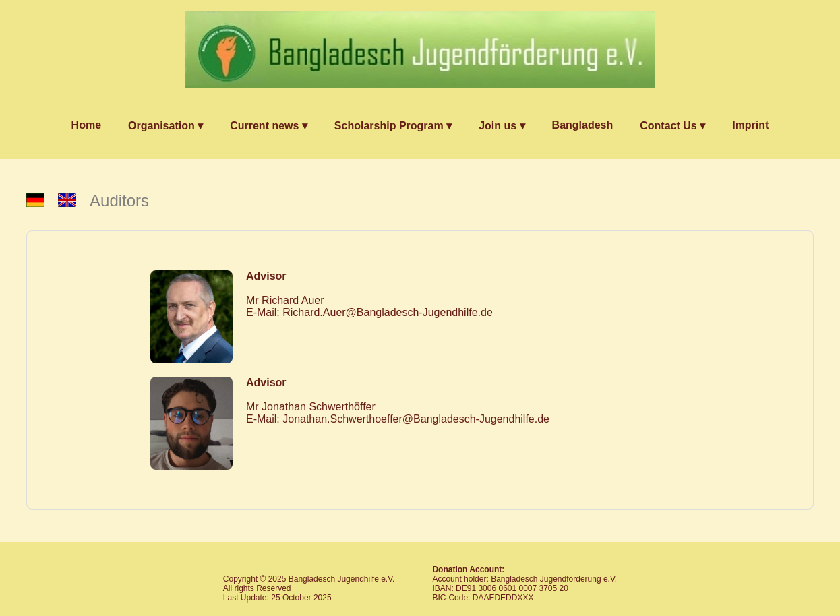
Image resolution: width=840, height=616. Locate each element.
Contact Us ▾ (672, 126)
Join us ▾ (502, 126)
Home (86, 125)
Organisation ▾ (166, 126)
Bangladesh (583, 125)
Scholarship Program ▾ (393, 126)
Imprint (750, 125)
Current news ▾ (269, 126)
